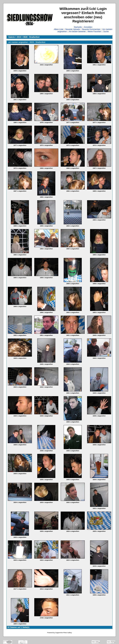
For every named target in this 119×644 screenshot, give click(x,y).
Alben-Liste (59, 29)
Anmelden (88, 27)
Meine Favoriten (94, 32)
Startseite (78, 27)
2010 (19, 37)
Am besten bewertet (77, 32)
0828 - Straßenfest (31, 37)
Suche (106, 32)
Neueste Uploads (73, 29)
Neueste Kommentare (91, 29)
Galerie (12, 37)
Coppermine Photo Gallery (63, 633)
